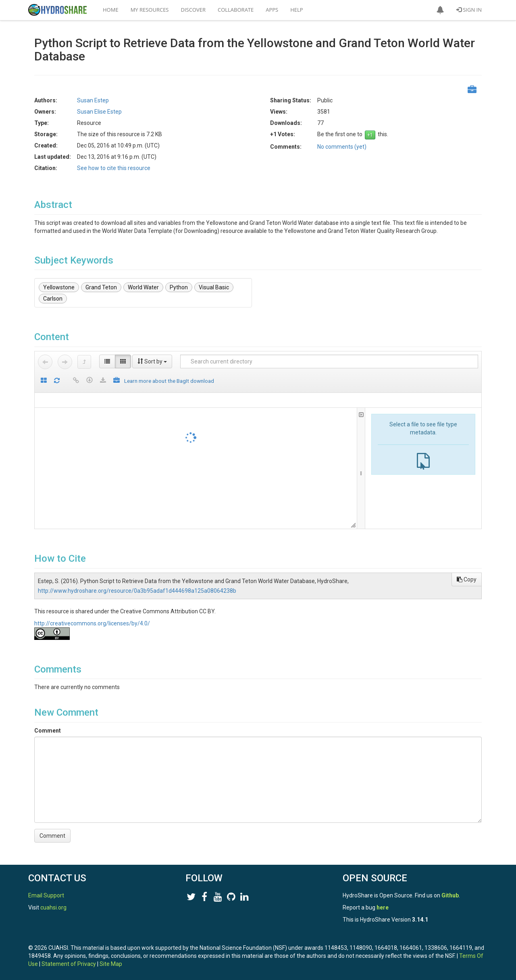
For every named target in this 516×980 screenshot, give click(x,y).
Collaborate (236, 10)
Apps (272, 10)
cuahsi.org (53, 907)
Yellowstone (59, 287)
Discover (193, 10)
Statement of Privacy (69, 964)
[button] (440, 10)
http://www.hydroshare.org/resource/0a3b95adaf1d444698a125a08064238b (137, 591)
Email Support (46, 895)
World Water (143, 287)
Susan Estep (93, 100)
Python (179, 287)
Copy (467, 579)
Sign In (469, 10)
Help (296, 10)
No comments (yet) (342, 147)
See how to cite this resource (114, 168)
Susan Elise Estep (99, 112)
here (383, 907)
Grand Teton (101, 287)
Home (111, 10)
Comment (48, 731)
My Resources (150, 10)
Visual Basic (214, 287)
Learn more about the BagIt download (169, 381)
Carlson (53, 299)
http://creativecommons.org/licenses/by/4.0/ (92, 623)
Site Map (111, 964)
